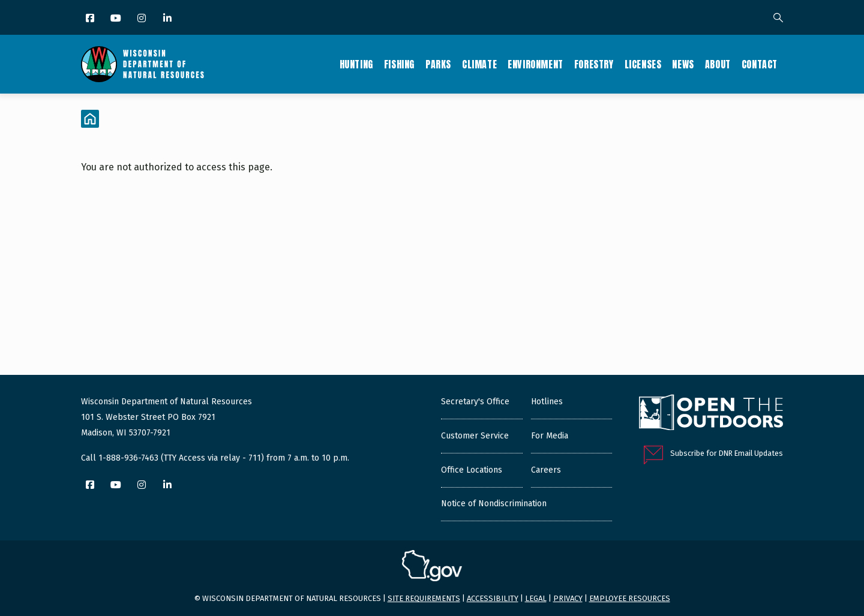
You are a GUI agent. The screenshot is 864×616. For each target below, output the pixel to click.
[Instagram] (142, 19)
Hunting (356, 64)
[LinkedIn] (168, 19)
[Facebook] (91, 19)
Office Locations (472, 470)
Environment (535, 64)
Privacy (568, 598)
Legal (536, 598)
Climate (479, 64)
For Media (550, 436)
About (718, 64)
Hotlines (547, 402)
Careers (546, 470)
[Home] (90, 119)
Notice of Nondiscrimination (494, 504)
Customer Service (475, 436)
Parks (438, 64)
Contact (760, 64)
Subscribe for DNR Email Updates (727, 453)
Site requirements (424, 598)
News (683, 64)
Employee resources (630, 598)
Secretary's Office (475, 402)
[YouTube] (117, 19)
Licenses (643, 64)
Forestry (594, 64)
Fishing (399, 64)
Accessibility (493, 598)
